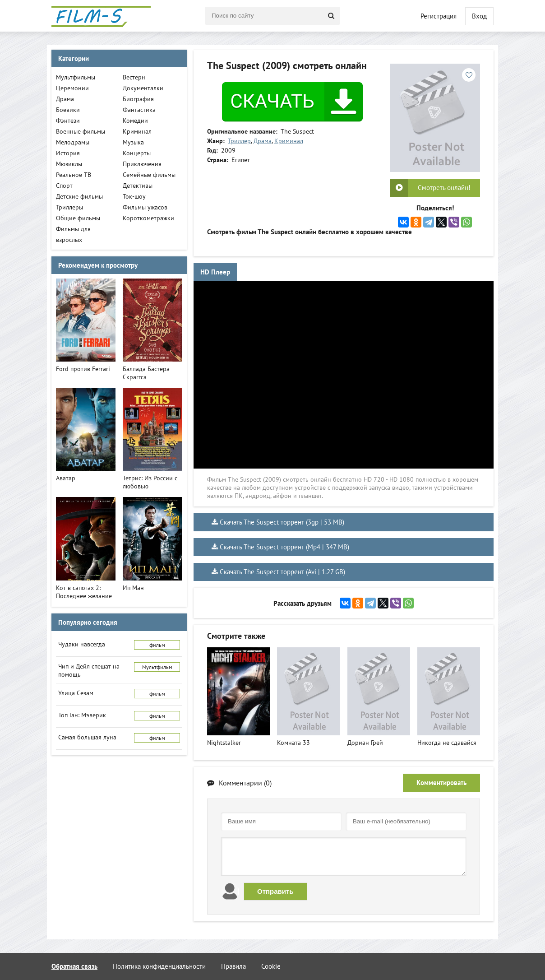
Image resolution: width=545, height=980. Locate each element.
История (68, 153)
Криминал (289, 141)
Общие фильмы (78, 218)
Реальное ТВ (74, 175)
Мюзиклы (69, 164)
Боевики (68, 110)
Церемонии (72, 88)
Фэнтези (68, 121)
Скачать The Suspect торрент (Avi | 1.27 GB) (282, 572)
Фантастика (139, 110)
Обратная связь (74, 966)
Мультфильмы (76, 77)
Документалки (143, 88)
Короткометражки (148, 218)
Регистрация (439, 16)
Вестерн (134, 77)
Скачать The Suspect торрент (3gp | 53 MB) (282, 522)
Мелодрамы (73, 142)
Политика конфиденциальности (159, 966)
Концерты (137, 153)
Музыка (133, 142)
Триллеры (69, 207)
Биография (138, 99)
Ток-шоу (134, 196)
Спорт (64, 186)
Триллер (239, 141)
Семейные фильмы (149, 175)
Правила (233, 966)
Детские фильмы (79, 196)
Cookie (271, 966)
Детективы (138, 186)
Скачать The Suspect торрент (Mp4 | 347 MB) (284, 547)
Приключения (142, 164)
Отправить (275, 891)
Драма (263, 141)
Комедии (135, 121)
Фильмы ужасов (145, 207)
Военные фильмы (81, 131)
